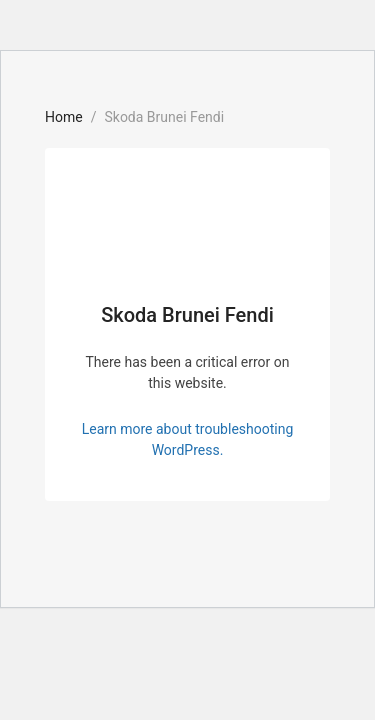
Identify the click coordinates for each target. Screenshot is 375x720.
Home (64, 117)
